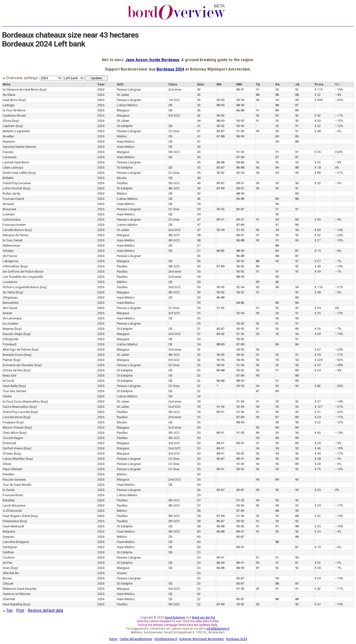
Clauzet (8, 583)
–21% (339, 287)
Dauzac (8, 152)
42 (199, 116)
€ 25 (318, 531)
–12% (339, 121)
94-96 (240, 360)
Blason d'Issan (13, 427)
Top (7, 610)
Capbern (9, 126)
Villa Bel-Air (11, 573)
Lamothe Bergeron (16, 542)
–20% (339, 349)
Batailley (9, 500)
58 (199, 526)
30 (199, 427)
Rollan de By (11, 193)
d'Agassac (10, 297)
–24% (339, 235)
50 (199, 266)
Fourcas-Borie (13, 495)
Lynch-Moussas (14, 505)
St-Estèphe (125, 126)
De (278, 84)
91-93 (240, 131)
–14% (339, 230)
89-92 (221, 334)
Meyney (8, 329)
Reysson (9, 142)
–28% (339, 365)
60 (199, 531)
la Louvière (10, 323)
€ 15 (318, 251)
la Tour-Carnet (12, 240)
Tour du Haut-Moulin (17, 485)
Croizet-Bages (13, 438)
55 (199, 401)
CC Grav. (174, 131)
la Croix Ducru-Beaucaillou (21, 401)
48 (199, 240)
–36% (339, 386)
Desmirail (9, 443)
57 (199, 500)
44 (199, 121)
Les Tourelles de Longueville (23, 277)
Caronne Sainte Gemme (19, 147)
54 (199, 396)
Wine (7, 84)
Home (113, 639)
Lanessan (10, 157)
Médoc (122, 136)
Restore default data (45, 610)
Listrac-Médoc (127, 105)
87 (297, 105)
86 (277, 282)
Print (20, 610)
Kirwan (8, 313)
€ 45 (318, 453)
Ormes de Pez (13, 370)
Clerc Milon (11, 433)
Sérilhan (8, 552)
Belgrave (9, 531)
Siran (6, 568)
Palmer (8, 360)
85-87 (221, 131)
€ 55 (318, 152)
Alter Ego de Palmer (17, 349)
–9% (338, 162)
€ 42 (318, 116)
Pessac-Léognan (129, 90)
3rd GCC (174, 116)
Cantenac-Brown (14, 116)
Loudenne (10, 282)
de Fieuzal (10, 308)
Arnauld (8, 204)
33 (199, 365)
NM (239, 84)
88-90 (221, 105)
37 (199, 245)
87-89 (240, 157)
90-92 (240, 121)
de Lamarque (12, 318)
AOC (120, 84)
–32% (339, 360)
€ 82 (318, 386)
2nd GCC (175, 230)
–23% (339, 100)
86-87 (221, 521)
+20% (339, 152)
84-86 (240, 162)
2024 (101, 90)
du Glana (9, 95)
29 (199, 495)
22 (199, 599)
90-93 (221, 116)
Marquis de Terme (15, 235)
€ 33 (318, 183)
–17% (339, 355)
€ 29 (318, 308)
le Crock (9, 381)
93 (277, 116)
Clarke (7, 396)
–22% (339, 412)
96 (258, 100)
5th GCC (174, 152)
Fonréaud (10, 344)
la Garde (9, 490)
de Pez (8, 563)
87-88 (221, 136)
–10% (339, 240)
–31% (339, 173)
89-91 (240, 90)
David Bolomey (175, 618)
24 (199, 557)
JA (297, 84)
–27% (339, 407)
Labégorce (11, 261)
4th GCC (174, 188)
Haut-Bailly (10, 386)
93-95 (221, 100)
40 (199, 178)
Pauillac (122, 183)
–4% (338, 95)
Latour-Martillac (14, 459)
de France (10, 256)
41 (199, 126)
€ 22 (318, 95)
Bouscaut (10, 209)
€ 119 (319, 90)
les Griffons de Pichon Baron (23, 271)
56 (199, 490)
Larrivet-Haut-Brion (16, 162)
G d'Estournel (12, 511)
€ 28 (318, 459)
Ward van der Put (203, 618)
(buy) (43, 90)
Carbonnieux (12, 219)
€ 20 (318, 490)
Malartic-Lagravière (16, 131)
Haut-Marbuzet (13, 526)
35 (199, 297)
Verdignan (10, 547)
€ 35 (318, 313)
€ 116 (319, 287)
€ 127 (319, 407)
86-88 (240, 110)
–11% (339, 116)
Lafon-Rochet (12, 188)
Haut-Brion (10, 100)
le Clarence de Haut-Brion (21, 90)
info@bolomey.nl (218, 629)
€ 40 (318, 266)
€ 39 (318, 271)
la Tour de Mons (14, 110)
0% (337, 167)
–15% (339, 90)
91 (258, 90)
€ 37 (318, 401)
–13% (339, 313)
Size (200, 84)
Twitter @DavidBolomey (136, 639)
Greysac (9, 537)
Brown (7, 578)
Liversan (9, 214)
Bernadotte (11, 303)
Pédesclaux (11, 521)
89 (277, 110)
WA (219, 84)
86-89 (221, 563)
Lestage (9, 105)
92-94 (240, 173)
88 (258, 95)
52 (199, 349)
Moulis (122, 178)
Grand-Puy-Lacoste (16, 412)
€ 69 (318, 230)
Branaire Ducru (13, 355)
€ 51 (318, 412)
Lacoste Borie (13, 417)
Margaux (123, 110)
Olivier (7, 464)
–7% (338, 261)
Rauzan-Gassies (14, 479)
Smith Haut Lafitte (15, 173)
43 (199, 90)
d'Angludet (11, 339)
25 (199, 552)
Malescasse (11, 245)
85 (297, 136)
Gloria (7, 121)
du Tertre (9, 292)
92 (277, 90)
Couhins (9, 557)
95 (277, 334)
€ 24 (318, 370)
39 (199, 204)
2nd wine (175, 90)
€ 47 (318, 365)
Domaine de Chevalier (18, 365)
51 (199, 329)
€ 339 (319, 100)
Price (319, 84)
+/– (338, 84)
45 (199, 147)
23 (199, 578)
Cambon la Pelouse (16, 594)
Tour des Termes (14, 391)
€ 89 (318, 173)
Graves (122, 573)
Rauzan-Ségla (13, 334)
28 (199, 511)
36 (199, 256)
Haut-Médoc (126, 142)
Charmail (9, 599)
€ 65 (318, 433)
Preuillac (9, 474)
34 (199, 339)
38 (199, 235)
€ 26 (318, 329)
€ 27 (318, 240)
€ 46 (318, 448)
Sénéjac (8, 251)
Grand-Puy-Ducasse (17, 183)
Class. (173, 84)
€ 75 (318, 469)
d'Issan (8, 453)
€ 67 (318, 349)
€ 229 (319, 360)
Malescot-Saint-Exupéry (20, 589)
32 (199, 375)
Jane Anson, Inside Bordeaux (152, 60)
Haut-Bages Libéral (16, 516)
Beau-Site (10, 375)
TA (258, 84)
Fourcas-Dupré (13, 199)
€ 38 (318, 131)
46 (199, 199)
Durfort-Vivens (13, 448)
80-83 (221, 251)
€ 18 (318, 167)
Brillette (8, 178)
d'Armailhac (11, 266)
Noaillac (9, 136)
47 (199, 219)
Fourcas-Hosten (14, 225)
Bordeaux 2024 (170, 69)
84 (297, 344)
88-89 (221, 344)
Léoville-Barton (13, 230)
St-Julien (123, 95)
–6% (338, 251)
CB (170, 105)
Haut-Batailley (12, 604)
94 (277, 100)
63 (199, 594)
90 (258, 131)
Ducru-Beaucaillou (16, 407)
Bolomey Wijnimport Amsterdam (202, 639)
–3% (338, 131)
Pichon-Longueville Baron (21, 287)
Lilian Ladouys (13, 167)
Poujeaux (9, 422)
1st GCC (174, 100)
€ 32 (318, 162)
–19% (339, 334)
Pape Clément (12, 469)
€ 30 (318, 121)
